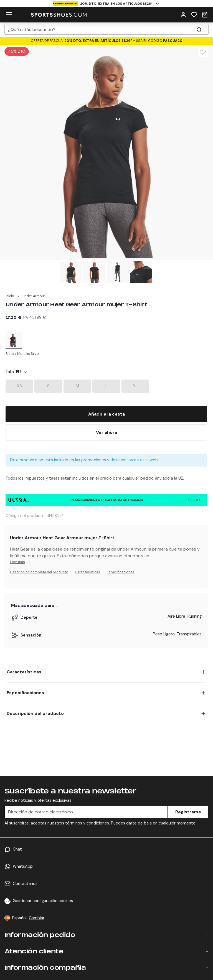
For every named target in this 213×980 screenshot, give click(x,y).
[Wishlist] (194, 15)
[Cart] (205, 15)
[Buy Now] (106, 432)
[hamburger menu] (9, 15)
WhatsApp (23, 866)
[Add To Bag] (106, 414)
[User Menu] (183, 15)
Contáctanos (25, 884)
